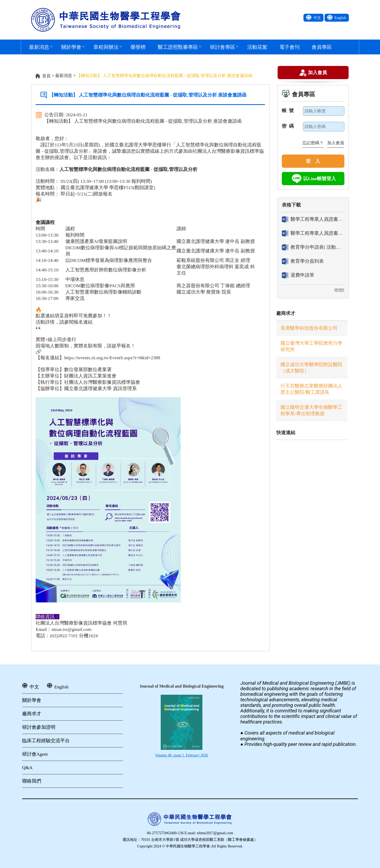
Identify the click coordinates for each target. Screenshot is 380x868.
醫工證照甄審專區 (178, 47)
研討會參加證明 (39, 727)
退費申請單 (298, 275)
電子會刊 (289, 47)
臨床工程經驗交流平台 (46, 741)
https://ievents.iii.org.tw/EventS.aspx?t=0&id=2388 (112, 358)
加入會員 (317, 73)
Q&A (27, 768)
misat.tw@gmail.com (71, 629)
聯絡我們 (32, 781)
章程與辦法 (106, 47)
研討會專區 (223, 47)
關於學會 (71, 47)
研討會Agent (35, 754)
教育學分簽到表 (303, 261)
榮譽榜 (138, 47)
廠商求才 (286, 313)
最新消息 (39, 47)
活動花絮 (257, 47)
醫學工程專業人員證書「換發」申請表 (313, 233)
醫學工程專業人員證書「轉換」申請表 (313, 219)
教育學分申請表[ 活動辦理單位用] (313, 247)
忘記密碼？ (313, 143)
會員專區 (322, 47)
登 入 (313, 161)
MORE (339, 289)
